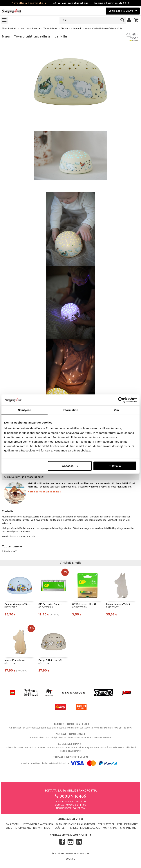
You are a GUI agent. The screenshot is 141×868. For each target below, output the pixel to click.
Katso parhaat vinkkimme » (45, 492)
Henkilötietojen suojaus (84, 828)
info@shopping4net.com (71, 808)
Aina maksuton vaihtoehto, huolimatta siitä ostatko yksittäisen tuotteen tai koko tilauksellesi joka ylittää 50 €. (70, 726)
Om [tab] (116, 410)
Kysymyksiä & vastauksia (38, 824)
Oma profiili (13, 824)
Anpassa (70, 466)
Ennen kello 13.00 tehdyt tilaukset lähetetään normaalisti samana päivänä (70, 736)
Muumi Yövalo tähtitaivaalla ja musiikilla (103, 28)
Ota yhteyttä (106, 824)
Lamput (77, 28)
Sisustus (65, 28)
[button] (136, 20)
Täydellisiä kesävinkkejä (29, 3)
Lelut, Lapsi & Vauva (30, 28)
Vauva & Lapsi (50, 28)
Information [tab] (70, 410)
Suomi (70, 859)
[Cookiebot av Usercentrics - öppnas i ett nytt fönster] (121, 400)
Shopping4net (9, 28)
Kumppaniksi (110, 828)
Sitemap (85, 854)
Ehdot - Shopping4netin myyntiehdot (29, 828)
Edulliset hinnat (128, 824)
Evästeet (60, 828)
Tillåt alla (115, 466)
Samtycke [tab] (25, 410)
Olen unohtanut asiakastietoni (76, 824)
